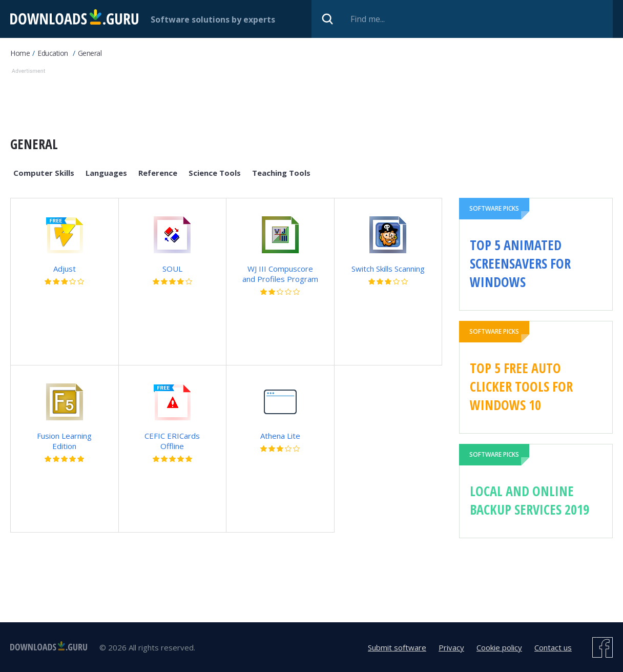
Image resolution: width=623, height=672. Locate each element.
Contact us (553, 647)
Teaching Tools (281, 173)
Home (20, 53)
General (90, 53)
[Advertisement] (277, 99)
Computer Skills (44, 173)
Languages (106, 173)
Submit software (397, 647)
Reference (158, 173)
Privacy (451, 647)
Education (53, 53)
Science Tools (215, 173)
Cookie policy (499, 647)
